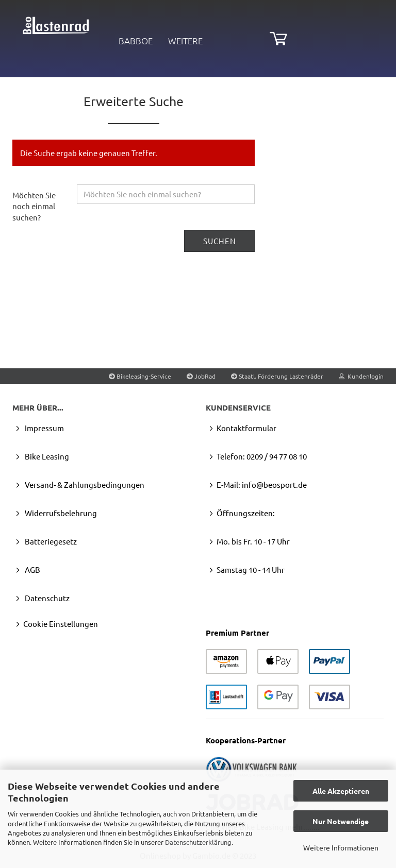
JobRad (201, 376)
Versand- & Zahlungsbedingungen (84, 484)
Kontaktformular (246, 428)
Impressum (44, 428)
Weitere (185, 41)
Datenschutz (46, 598)
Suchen (220, 241)
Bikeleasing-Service (140, 376)
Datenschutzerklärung (198, 842)
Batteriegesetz (50, 541)
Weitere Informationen (341, 847)
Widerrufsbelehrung (60, 513)
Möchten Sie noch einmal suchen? (34, 206)
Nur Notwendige (341, 821)
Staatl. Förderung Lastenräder (277, 376)
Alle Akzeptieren (341, 791)
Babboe (136, 41)
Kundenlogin (361, 376)
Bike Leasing (46, 456)
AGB (32, 569)
